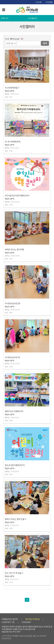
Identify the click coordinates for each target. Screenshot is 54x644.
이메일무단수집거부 (10, 619)
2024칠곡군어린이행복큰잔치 (17, 196)
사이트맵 (49, 2)
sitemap (26, 622)
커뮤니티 (5, 18)
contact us (8, 622)
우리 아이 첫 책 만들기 (14, 573)
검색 (45, 43)
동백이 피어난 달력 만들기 (15, 519)
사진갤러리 (33, 18)
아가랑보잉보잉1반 (12, 357)
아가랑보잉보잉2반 (13, 303)
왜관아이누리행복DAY (14, 411)
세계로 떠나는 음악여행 (14, 249)
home (39, 2)
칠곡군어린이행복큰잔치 (15, 465)
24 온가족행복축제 (13, 142)
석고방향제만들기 (12, 88)
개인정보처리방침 (32, 619)
